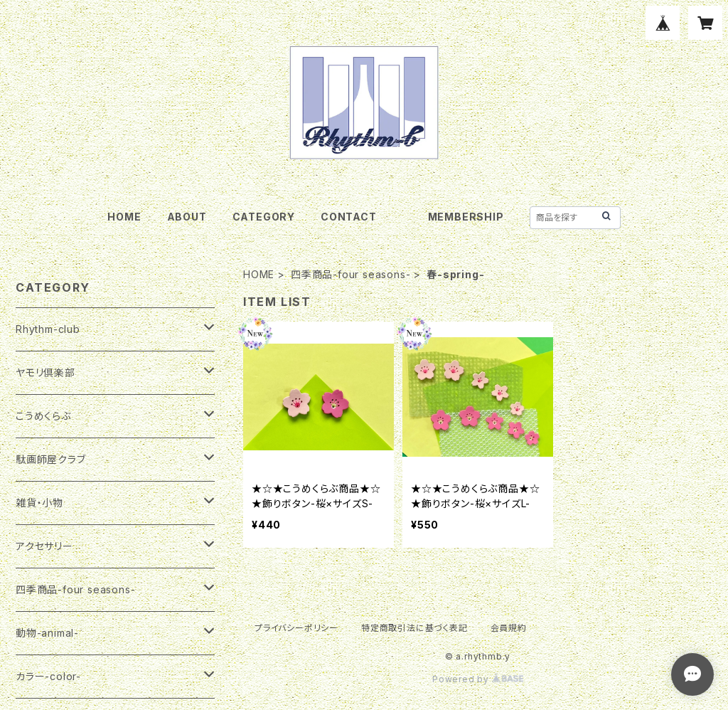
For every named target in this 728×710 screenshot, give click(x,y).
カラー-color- (48, 676)
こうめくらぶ (43, 416)
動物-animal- (47, 633)
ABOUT (187, 217)
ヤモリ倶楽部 (45, 372)
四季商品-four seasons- (350, 274)
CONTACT (349, 217)
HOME (124, 217)
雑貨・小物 (39, 503)
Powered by (478, 679)
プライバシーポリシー (296, 628)
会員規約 (509, 628)
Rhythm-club (48, 329)
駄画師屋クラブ (51, 459)
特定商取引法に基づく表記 (414, 628)
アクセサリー (44, 546)
